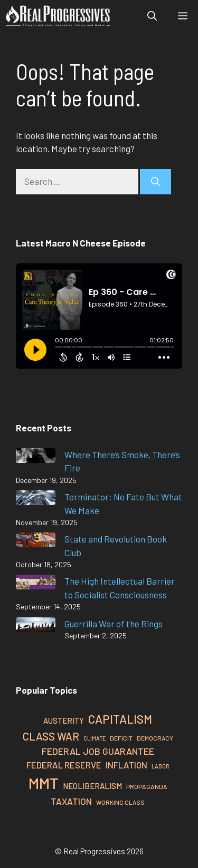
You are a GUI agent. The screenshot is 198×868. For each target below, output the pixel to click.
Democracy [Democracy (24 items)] (155, 738)
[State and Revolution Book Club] (36, 542)
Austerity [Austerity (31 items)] (64, 721)
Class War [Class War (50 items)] (51, 736)
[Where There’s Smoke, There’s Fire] (36, 457)
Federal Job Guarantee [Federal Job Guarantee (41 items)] (98, 751)
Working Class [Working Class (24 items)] (120, 802)
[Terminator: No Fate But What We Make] (36, 500)
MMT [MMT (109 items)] (44, 783)
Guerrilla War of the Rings (114, 624)
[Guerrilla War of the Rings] (36, 627)
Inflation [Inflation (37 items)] (126, 765)
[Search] (155, 182)
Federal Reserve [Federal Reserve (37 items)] (64, 765)
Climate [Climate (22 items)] (95, 738)
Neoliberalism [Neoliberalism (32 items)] (92, 786)
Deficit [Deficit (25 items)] (121, 738)
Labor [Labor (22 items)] (160, 766)
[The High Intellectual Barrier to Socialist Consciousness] (36, 584)
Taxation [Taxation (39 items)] (71, 801)
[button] (152, 16)
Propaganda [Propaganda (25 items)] (147, 786)
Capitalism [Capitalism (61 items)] (120, 719)
